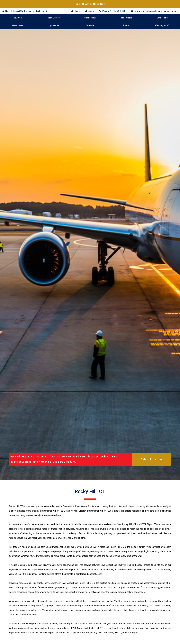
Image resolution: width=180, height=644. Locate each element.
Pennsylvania (126, 18)
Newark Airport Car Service (18, 11)
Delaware (90, 25)
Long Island (162, 18)
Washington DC (162, 25)
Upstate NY (54, 25)
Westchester (18, 25)
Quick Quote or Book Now (90, 4)
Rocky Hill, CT (42, 11)
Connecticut (90, 18)
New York (18, 18)
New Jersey (54, 18)
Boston (126, 25)
